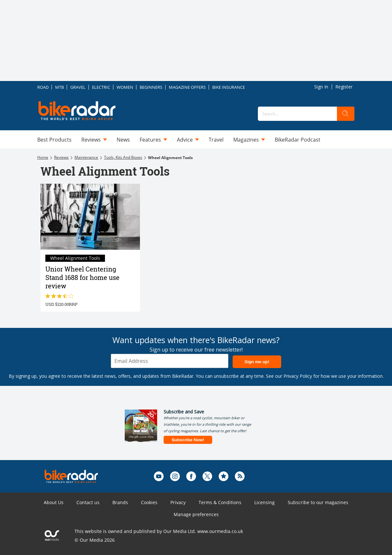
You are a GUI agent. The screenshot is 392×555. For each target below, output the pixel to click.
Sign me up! (257, 362)
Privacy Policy (298, 376)
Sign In (321, 87)
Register (344, 87)
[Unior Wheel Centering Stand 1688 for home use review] (90, 217)
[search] (346, 114)
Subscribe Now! (188, 440)
